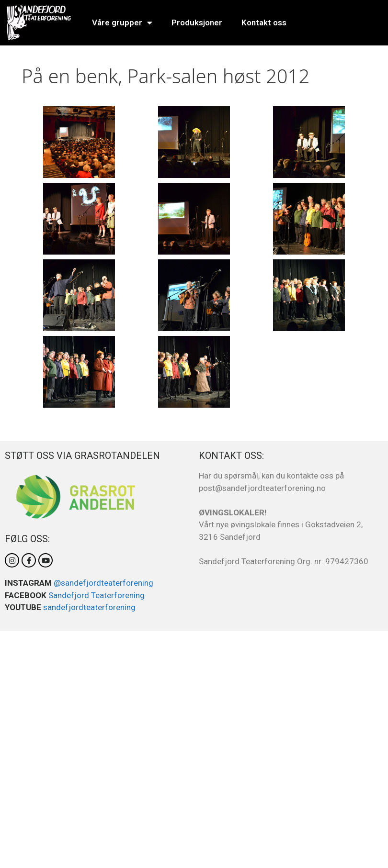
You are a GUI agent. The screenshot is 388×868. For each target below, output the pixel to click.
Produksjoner (197, 22)
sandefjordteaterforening (89, 607)
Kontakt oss (264, 22)
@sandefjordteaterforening (103, 583)
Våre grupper (122, 23)
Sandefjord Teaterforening (97, 595)
